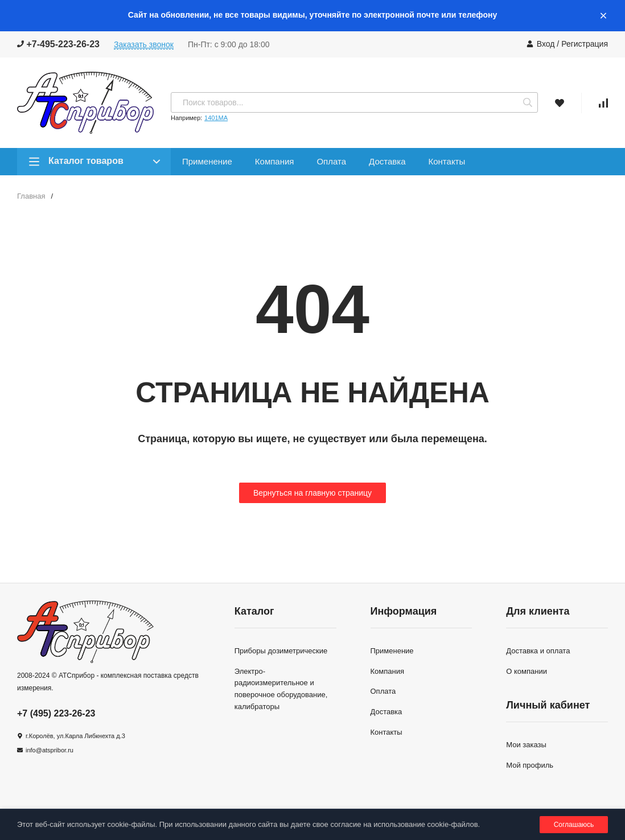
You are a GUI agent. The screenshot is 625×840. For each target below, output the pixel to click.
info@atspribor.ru (50, 750)
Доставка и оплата (538, 651)
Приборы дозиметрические (281, 651)
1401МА (216, 118)
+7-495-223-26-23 (58, 44)
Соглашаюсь (574, 825)
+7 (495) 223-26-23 (56, 713)
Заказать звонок (144, 44)
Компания (275, 161)
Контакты (447, 161)
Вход (546, 44)
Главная (31, 196)
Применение (207, 161)
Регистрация (585, 44)
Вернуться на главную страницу (312, 493)
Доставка (387, 161)
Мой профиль (530, 765)
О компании (527, 671)
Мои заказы (526, 745)
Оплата (331, 161)
